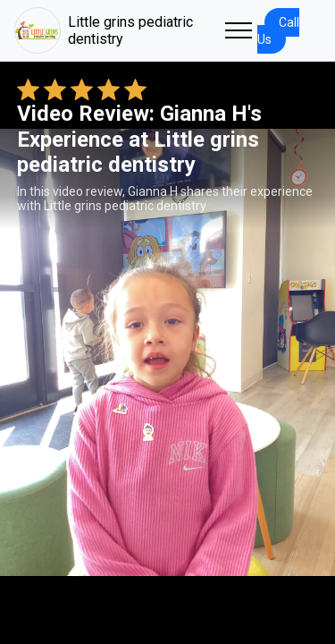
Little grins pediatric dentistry (104, 30)
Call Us (278, 31)
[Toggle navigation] (239, 30)
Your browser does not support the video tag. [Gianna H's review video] (167, 352)
